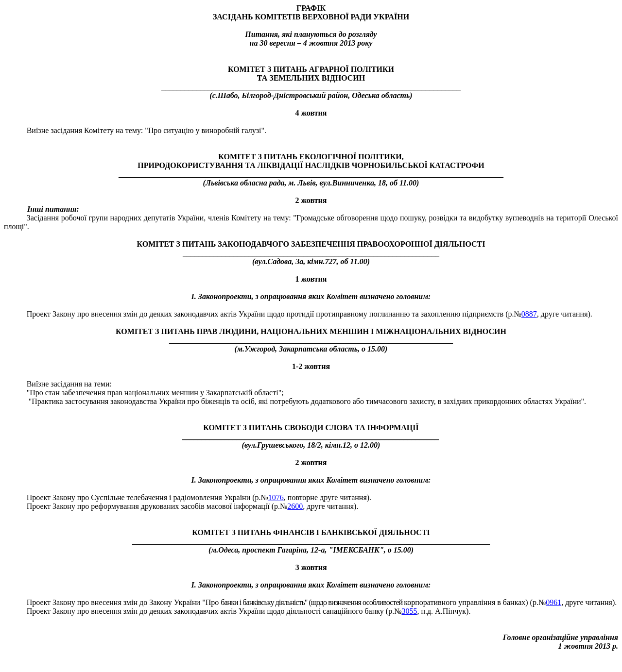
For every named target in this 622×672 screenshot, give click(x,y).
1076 (276, 497)
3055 (409, 611)
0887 (529, 314)
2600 (295, 506)
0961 (553, 602)
